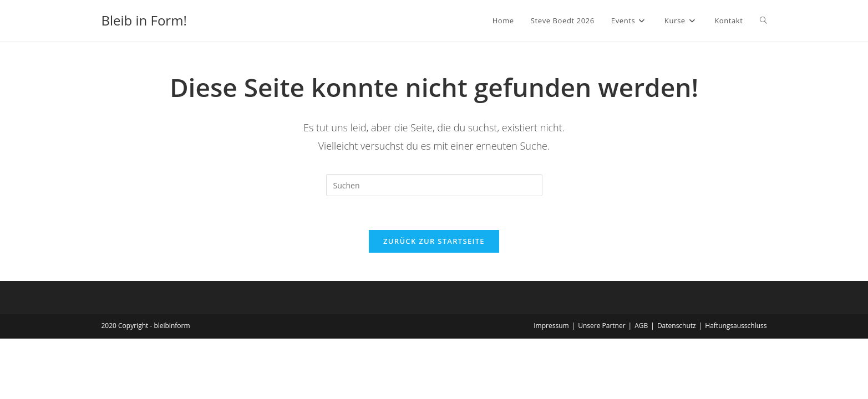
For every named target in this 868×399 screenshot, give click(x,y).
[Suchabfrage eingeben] (434, 185)
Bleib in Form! (144, 20)
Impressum (551, 326)
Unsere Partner (601, 326)
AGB (641, 326)
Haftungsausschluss (736, 326)
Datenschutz (677, 326)
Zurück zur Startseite (434, 241)
